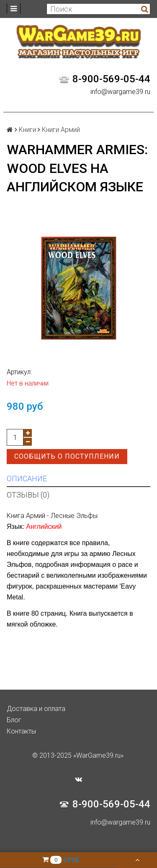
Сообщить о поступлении (67, 456)
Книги (27, 130)
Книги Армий (61, 130)
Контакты (21, 731)
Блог (14, 720)
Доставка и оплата (36, 709)
